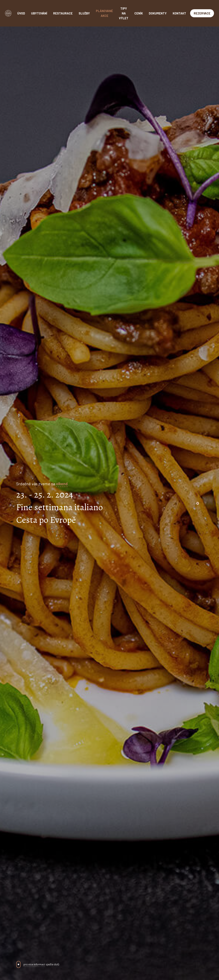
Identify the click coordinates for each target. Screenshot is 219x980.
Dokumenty (158, 13)
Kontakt (179, 13)
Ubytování (39, 13)
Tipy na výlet (124, 13)
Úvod (21, 13)
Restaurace (63, 13)
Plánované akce (104, 13)
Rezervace (202, 13)
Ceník (139, 13)
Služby (84, 13)
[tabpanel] (109, 503)
